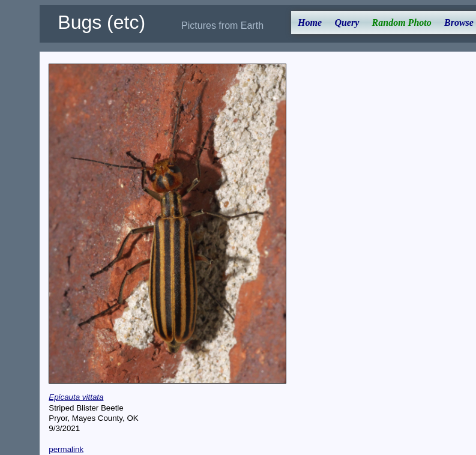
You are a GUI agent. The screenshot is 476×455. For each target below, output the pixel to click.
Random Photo (402, 23)
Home (310, 23)
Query (347, 23)
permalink (66, 449)
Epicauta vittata (76, 397)
